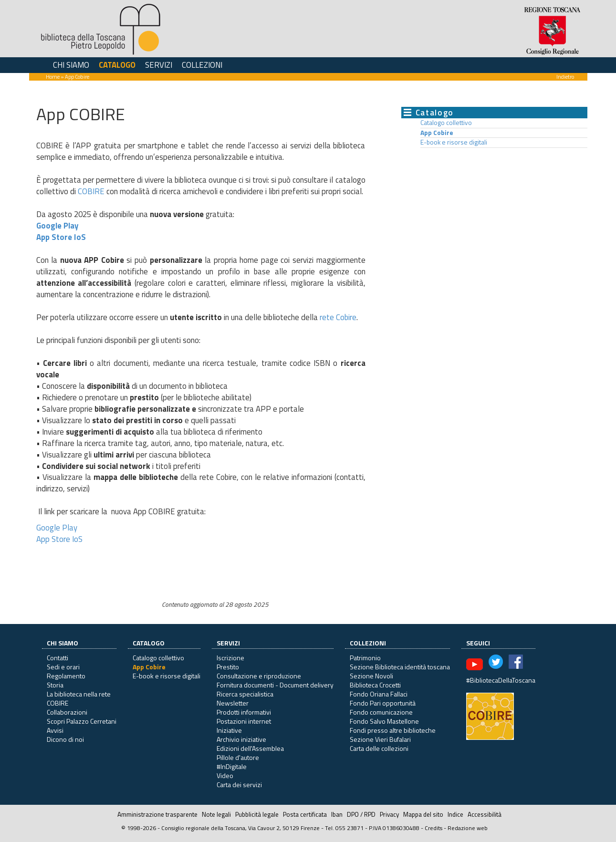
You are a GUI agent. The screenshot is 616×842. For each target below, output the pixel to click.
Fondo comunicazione (381, 712)
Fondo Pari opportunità (383, 703)
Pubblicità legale (257, 814)
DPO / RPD (361, 814)
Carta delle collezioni (379, 748)
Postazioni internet (244, 721)
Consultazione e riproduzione (259, 676)
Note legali (216, 814)
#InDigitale (232, 766)
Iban (337, 814)
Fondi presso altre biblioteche (393, 730)
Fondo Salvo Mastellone (384, 721)
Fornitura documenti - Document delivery (275, 685)
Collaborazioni (67, 712)
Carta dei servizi (239, 785)
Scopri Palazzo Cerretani (82, 721)
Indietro (565, 77)
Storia (55, 685)
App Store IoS (61, 237)
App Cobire (437, 133)
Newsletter (233, 703)
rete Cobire (338, 317)
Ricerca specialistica (245, 694)
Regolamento (66, 676)
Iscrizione (230, 658)
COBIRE (91, 191)
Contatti (57, 658)
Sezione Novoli (371, 676)
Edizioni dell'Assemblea (250, 748)
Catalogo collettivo (446, 123)
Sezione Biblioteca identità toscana (400, 667)
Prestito (228, 667)
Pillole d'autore (238, 757)
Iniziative (229, 730)
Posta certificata (305, 814)
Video (225, 775)
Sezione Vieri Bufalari (380, 739)
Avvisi (55, 730)
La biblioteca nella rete (79, 694)
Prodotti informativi (244, 712)
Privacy (389, 814)
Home (53, 77)
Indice (455, 814)
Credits (433, 828)
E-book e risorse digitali (454, 142)
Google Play (57, 226)
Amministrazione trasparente (157, 814)
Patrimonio (365, 658)
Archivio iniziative (241, 739)
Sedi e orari (63, 667)
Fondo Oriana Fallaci (379, 694)
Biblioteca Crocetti (375, 685)
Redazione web (468, 828)
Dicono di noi (65, 739)
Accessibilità (485, 814)
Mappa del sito (423, 814)
